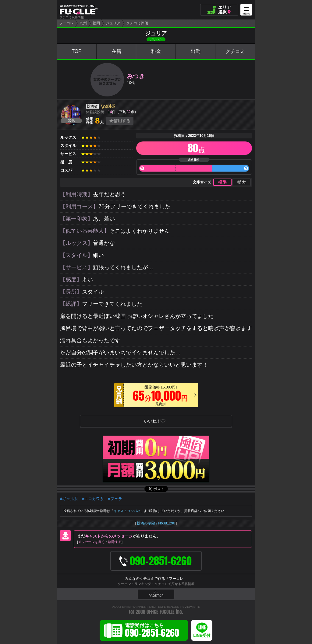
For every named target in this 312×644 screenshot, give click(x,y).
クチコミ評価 (137, 23)
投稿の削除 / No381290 (156, 523)
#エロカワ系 (93, 499)
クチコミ (235, 51)
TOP (77, 51)
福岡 (96, 23)
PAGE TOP (156, 596)
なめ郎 (108, 106)
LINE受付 (202, 636)
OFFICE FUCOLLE (161, 612)
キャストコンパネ (127, 511)
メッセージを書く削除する (100, 542)
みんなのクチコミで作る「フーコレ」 (156, 579)
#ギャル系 (69, 499)
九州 (83, 23)
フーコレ (66, 23)
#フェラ (115, 499)
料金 (156, 51)
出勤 (196, 51)
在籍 (116, 51)
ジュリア (113, 23)
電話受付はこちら (152, 631)
